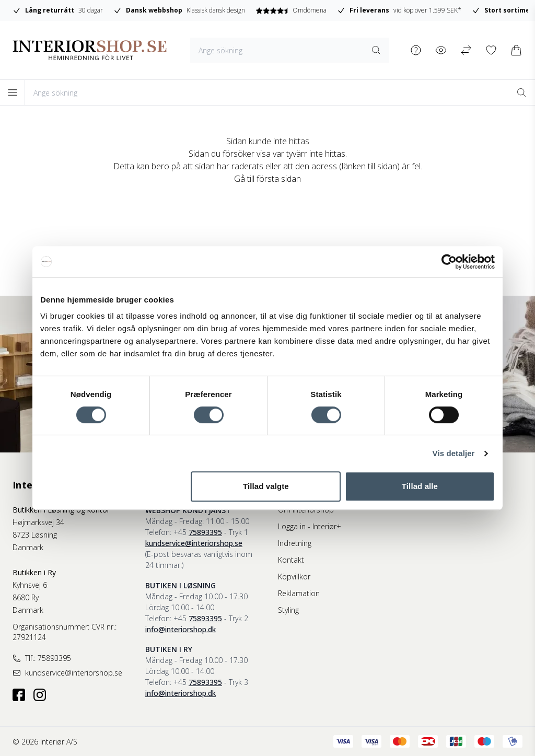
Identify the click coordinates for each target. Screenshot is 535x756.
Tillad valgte (266, 486)
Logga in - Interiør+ (310, 526)
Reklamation (299, 593)
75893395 (205, 532)
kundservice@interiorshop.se (194, 543)
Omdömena (409, 10)
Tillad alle (420, 486)
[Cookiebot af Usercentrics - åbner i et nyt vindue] (449, 262)
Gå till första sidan (267, 179)
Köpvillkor (294, 577)
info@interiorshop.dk (181, 629)
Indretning (295, 543)
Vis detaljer (454, 453)
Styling (288, 610)
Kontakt (291, 560)
